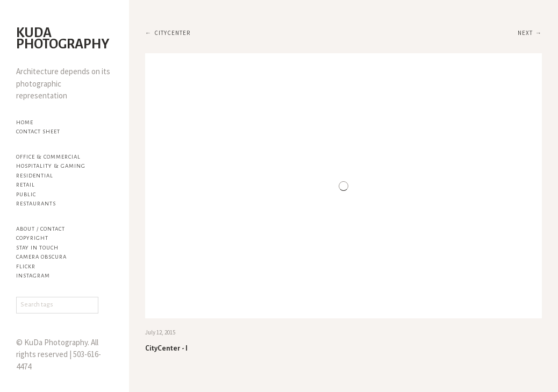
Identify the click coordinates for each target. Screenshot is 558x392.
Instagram (33, 276)
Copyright (32, 238)
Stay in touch (37, 248)
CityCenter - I (166, 348)
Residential (35, 176)
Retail (26, 185)
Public (26, 194)
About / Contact (41, 229)
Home (25, 122)
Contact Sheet (38, 131)
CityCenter (172, 33)
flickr (26, 266)
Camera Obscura (41, 257)
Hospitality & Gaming (51, 166)
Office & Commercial (48, 157)
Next (525, 33)
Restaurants (36, 204)
